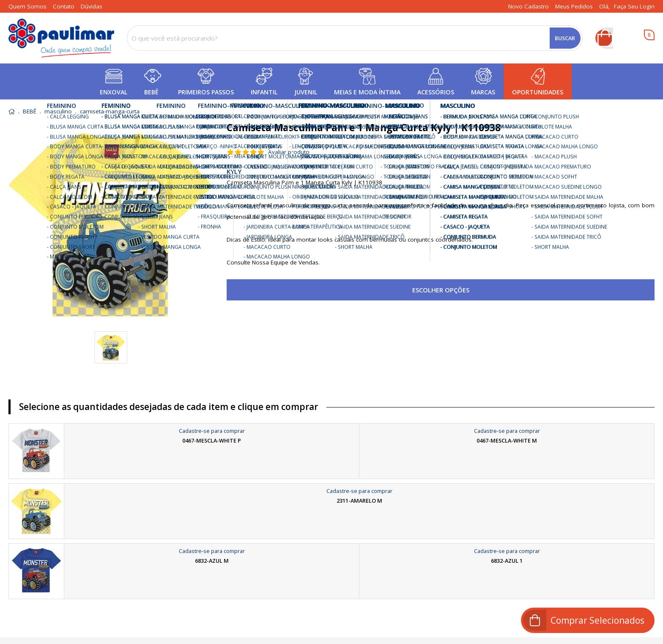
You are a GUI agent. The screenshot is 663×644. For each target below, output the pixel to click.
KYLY (234, 171)
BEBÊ (151, 92)
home (12, 111)
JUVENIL (306, 92)
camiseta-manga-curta (110, 112)
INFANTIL (264, 92)
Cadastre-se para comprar (212, 431)
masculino (58, 112)
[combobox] (355, 38)
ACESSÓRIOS (436, 92)
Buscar (565, 38)
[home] (61, 38)
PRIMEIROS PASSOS (206, 92)
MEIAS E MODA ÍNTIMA (367, 92)
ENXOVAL (114, 92)
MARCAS (483, 92)
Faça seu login (634, 6)
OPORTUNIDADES (538, 92)
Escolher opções (441, 290)
